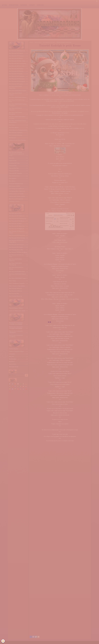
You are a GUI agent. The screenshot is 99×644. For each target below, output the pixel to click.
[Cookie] (3, 641)
